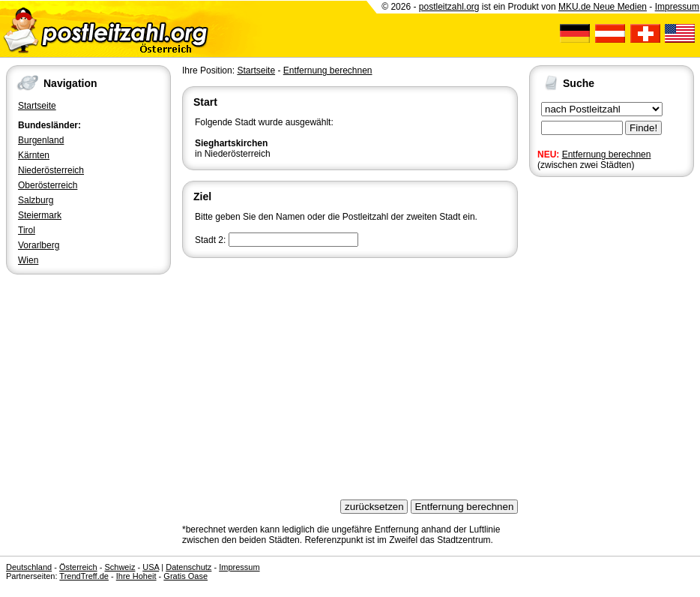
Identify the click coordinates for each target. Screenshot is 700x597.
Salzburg (36, 200)
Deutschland (29, 567)
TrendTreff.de (84, 576)
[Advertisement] (350, 373)
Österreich (78, 567)
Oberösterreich (48, 185)
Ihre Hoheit (136, 576)
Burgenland (41, 140)
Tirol (27, 230)
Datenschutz (188, 567)
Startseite (37, 106)
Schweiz (120, 567)
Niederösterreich (51, 170)
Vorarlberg (39, 245)
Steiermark (40, 215)
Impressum (677, 7)
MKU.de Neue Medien (603, 7)
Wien (28, 260)
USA (151, 567)
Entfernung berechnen (607, 154)
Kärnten (34, 155)
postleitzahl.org (449, 7)
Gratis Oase (185, 576)
